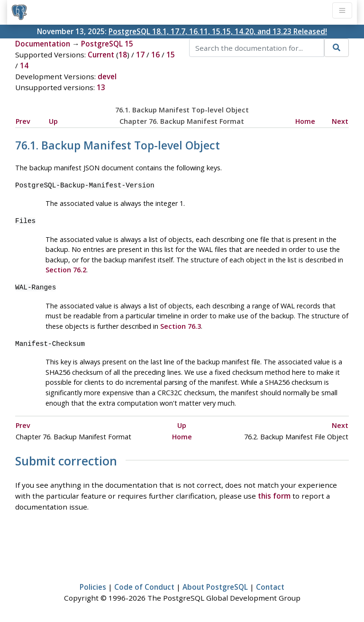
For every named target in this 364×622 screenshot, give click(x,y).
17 (140, 55)
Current (101, 55)
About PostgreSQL (215, 587)
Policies (93, 587)
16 (155, 55)
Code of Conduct (144, 587)
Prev (23, 121)
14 (24, 65)
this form (274, 496)
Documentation (43, 44)
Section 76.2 (66, 270)
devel (107, 76)
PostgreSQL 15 (107, 44)
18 (123, 55)
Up (53, 121)
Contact (270, 587)
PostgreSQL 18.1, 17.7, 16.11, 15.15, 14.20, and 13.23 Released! (218, 31)
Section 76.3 (181, 326)
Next (340, 121)
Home (305, 121)
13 (101, 87)
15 (171, 55)
